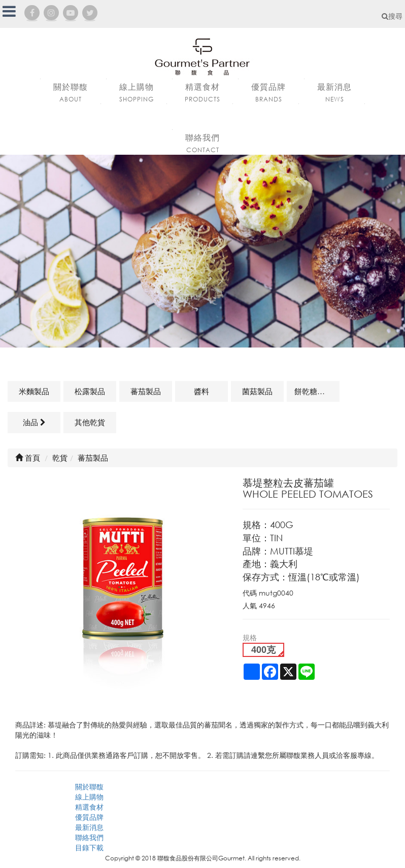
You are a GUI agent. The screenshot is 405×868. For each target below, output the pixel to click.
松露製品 (90, 391)
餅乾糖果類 (313, 391)
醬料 (201, 391)
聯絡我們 (89, 837)
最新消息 (89, 827)
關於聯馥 (89, 787)
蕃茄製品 (146, 391)
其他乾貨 (90, 422)
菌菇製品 (257, 391)
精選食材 (89, 807)
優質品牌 (89, 817)
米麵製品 (34, 391)
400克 (263, 650)
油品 (34, 422)
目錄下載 (89, 847)
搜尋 (392, 16)
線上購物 (89, 797)
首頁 (28, 458)
